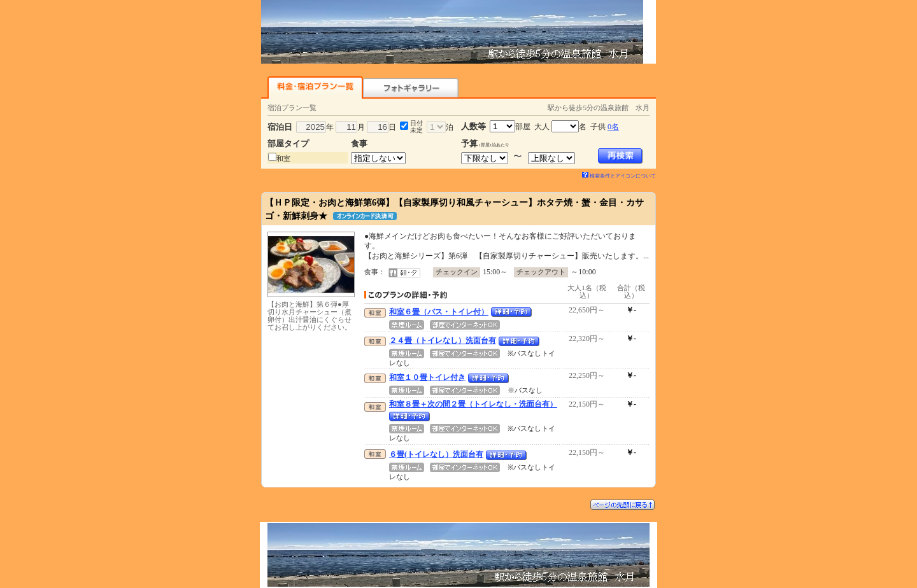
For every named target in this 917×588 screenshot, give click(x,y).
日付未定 (416, 127)
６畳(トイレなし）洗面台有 (436, 454)
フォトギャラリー (411, 87)
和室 (283, 158)
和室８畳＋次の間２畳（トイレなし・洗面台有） (473, 404)
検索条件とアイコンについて (619, 176)
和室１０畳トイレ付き (427, 377)
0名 (613, 127)
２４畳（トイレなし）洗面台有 (443, 340)
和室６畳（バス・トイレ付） (439, 312)
